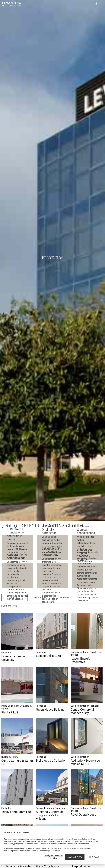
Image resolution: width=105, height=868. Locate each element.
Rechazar (94, 857)
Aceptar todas (75, 857)
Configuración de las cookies (53, 857)
